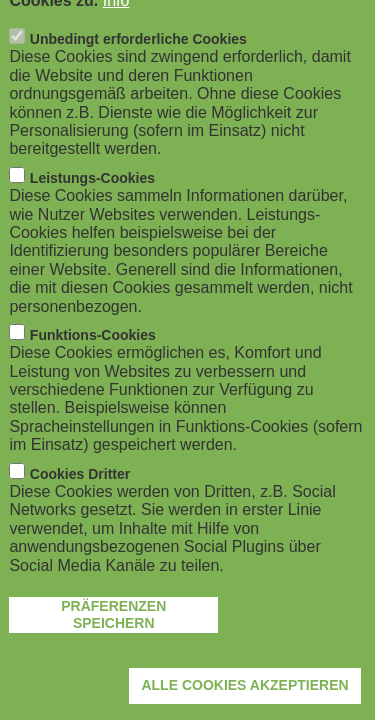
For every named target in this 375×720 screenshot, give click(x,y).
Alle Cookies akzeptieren (244, 701)
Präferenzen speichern (113, 630)
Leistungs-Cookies (92, 193)
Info (116, 15)
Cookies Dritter (80, 489)
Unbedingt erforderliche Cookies (138, 55)
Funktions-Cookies (93, 351)
